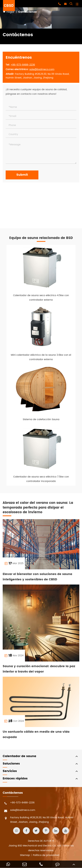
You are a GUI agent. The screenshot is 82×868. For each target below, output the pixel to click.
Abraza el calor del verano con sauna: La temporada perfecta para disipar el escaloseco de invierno (38, 508)
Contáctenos (27, 12)
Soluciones (11, 764)
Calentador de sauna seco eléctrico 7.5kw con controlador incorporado (41, 479)
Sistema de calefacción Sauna (41, 419)
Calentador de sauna (19, 756)
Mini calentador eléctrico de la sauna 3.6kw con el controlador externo (41, 357)
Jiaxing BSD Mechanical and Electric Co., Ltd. (35, 846)
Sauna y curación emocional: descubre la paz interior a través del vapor (39, 669)
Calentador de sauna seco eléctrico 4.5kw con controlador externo (41, 298)
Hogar (10, 12)
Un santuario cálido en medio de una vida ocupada (36, 735)
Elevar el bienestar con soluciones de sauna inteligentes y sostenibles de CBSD (37, 577)
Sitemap (25, 855)
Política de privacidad (46, 855)
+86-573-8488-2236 (23, 65)
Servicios (10, 771)
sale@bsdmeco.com (42, 69)
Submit (22, 175)
